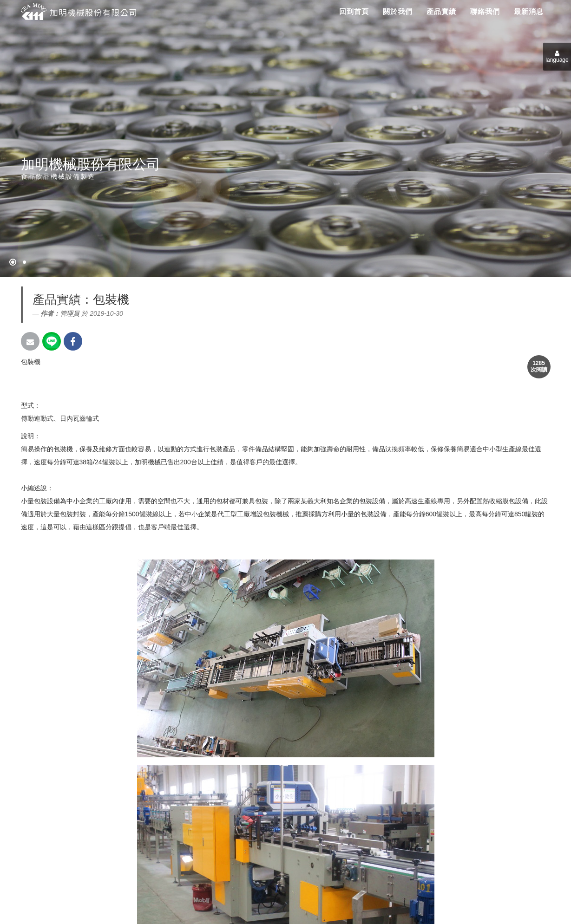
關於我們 (398, 11)
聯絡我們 (485, 11)
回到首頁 (354, 11)
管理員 (70, 313)
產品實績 (441, 11)
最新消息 (529, 11)
